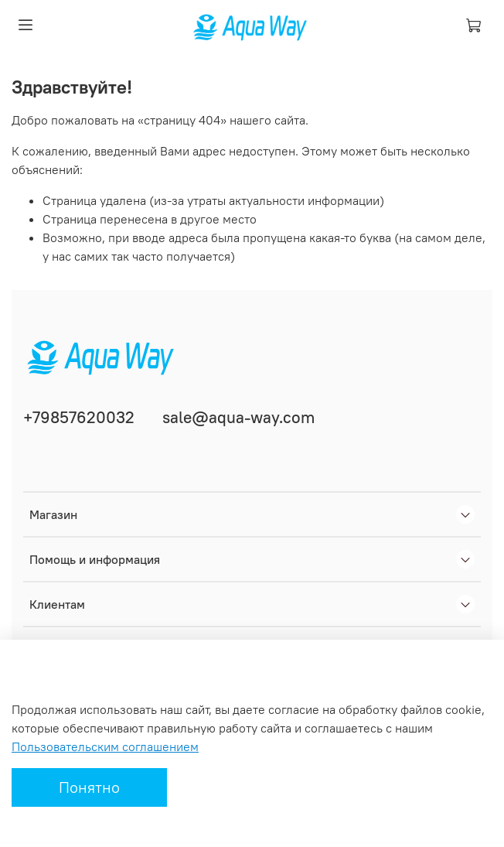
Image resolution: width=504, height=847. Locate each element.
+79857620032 (79, 417)
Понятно (89, 787)
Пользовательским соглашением (105, 746)
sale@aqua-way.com (238, 417)
